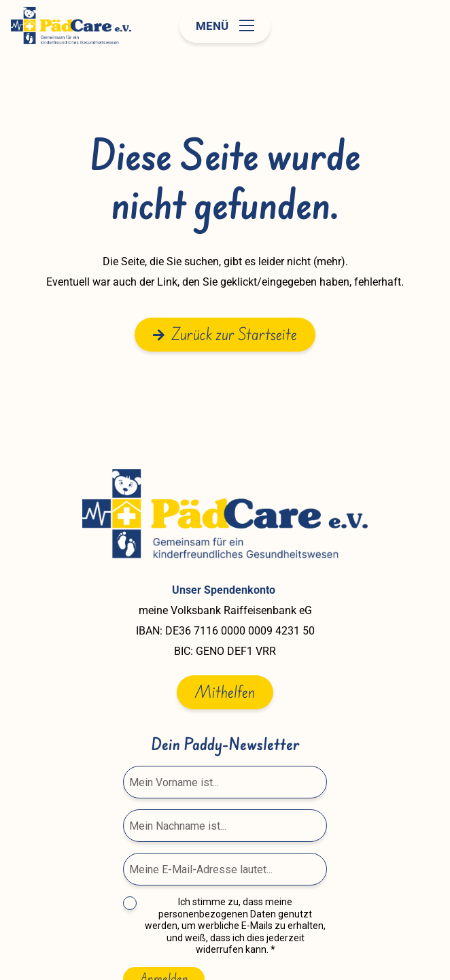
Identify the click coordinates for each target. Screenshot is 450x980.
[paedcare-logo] (71, 26)
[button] (225, 26)
